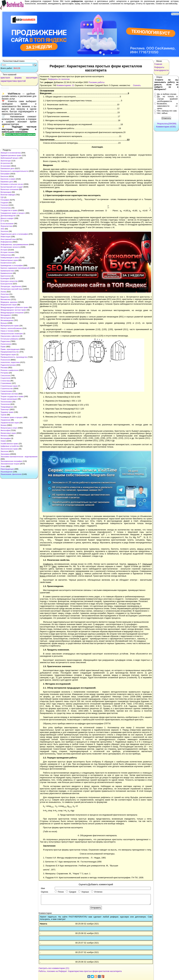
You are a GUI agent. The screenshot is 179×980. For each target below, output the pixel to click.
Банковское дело (8, 168)
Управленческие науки (10, 423)
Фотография (6, 438)
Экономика (5, 454)
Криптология (6, 276)
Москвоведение (7, 320)
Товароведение (7, 407)
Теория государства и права (12, 396)
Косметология (6, 263)
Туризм (3, 415)
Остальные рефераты (10, 339)
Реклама (4, 368)
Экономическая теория (10, 464)
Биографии (5, 174)
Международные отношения (12, 313)
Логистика (5, 294)
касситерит (32, 78)
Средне (71, 892)
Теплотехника (6, 402)
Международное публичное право (14, 307)
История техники (7, 252)
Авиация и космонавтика (11, 153)
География (5, 200)
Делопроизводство (8, 216)
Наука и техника (7, 331)
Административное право (11, 155)
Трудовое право (7, 412)
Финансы (4, 436)
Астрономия (6, 166)
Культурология (7, 284)
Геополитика (6, 208)
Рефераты (159, 67)
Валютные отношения (10, 189)
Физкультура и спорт (9, 428)
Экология (4, 451)
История (4, 250)
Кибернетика (6, 255)
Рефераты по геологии (59, 79)
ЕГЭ (2, 221)
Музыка (4, 323)
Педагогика (5, 341)
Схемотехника (6, 391)
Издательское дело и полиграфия (14, 234)
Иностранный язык (8, 239)
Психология (5, 360)
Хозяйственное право (9, 444)
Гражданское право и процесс (13, 213)
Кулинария (5, 278)
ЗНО (2, 229)
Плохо (59, 892)
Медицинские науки (9, 305)
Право (3, 347)
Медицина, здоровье (9, 302)
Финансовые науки (8, 433)
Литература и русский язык (12, 289)
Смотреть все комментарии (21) (54, 968)
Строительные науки (9, 386)
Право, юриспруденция (10, 349)
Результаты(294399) (167, 124)
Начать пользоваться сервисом (20, 134)
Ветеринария (6, 192)
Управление (5, 420)
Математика (6, 299)
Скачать (137, 85)
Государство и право (9, 210)
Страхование (6, 383)
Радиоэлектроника (8, 365)
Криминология (6, 273)
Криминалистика (7, 271)
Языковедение (7, 472)
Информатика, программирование (15, 244)
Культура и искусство (9, 281)
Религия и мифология (9, 370)
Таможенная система (9, 394)
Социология (5, 378)
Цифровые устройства (10, 446)
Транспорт (5, 409)
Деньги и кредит (7, 218)
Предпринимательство (10, 352)
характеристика (9, 81)
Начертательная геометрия (12, 334)
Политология (6, 344)
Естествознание (7, 224)
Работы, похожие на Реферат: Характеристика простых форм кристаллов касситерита (80, 971)
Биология (4, 176)
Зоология (4, 231)
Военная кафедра (8, 195)
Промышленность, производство (14, 357)
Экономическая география (11, 461)
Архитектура (6, 161)
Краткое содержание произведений (15, 268)
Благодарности (161, 70)
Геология (4, 205)
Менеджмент (6, 315)
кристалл (5, 78)
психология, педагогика (10, 362)
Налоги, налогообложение (11, 328)
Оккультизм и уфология (10, 336)
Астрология (5, 163)
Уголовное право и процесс (12, 417)
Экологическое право (9, 449)
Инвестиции (5, 237)
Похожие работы (97, 82)
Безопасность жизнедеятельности (14, 171)
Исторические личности (10, 247)
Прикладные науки (8, 355)
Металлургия (6, 318)
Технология (5, 404)
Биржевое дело (7, 182)
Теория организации (9, 399)
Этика (3, 466)
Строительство (7, 388)
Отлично (97, 892)
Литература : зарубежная (11, 286)
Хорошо (84, 892)
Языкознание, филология (11, 474)
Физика (4, 425)
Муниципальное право (10, 326)
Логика (3, 292)
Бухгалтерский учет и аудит (12, 187)
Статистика (5, 381)
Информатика (6, 242)
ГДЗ (2, 197)
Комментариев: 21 (65, 85)
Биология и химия (8, 179)
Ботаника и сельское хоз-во (12, 184)
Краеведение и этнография (12, 265)
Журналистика (7, 226)
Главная (158, 64)
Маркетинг (5, 297)
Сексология (5, 375)
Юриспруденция (7, 469)
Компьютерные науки (9, 260)
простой (21, 81)
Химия (3, 441)
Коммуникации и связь (10, 258)
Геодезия (4, 203)
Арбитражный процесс (10, 158)
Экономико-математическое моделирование (19, 457)
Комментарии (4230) (166, 127)
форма (18, 78)
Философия (5, 430)
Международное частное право (13, 310)
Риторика (4, 373)
